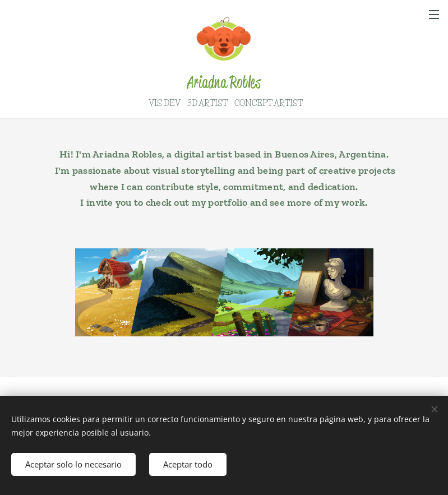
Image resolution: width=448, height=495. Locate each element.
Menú (434, 15)
